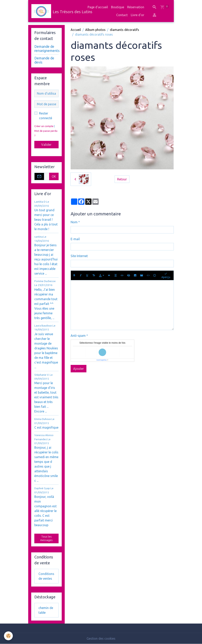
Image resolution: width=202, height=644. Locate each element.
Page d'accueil (98, 7)
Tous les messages (46, 538)
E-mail (75, 239)
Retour (122, 179)
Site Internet (79, 256)
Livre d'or (137, 15)
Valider (46, 145)
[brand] (54, 11)
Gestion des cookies (101, 638)
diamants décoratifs (124, 30)
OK (54, 176)
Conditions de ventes (46, 576)
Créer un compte (44, 126)
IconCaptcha (101, 360)
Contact (122, 15)
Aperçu (166, 275)
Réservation (136, 7)
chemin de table (46, 610)
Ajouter (79, 369)
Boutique (118, 7)
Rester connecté (46, 116)
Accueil (76, 30)
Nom (74, 222)
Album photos (95, 30)
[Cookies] (8, 636)
